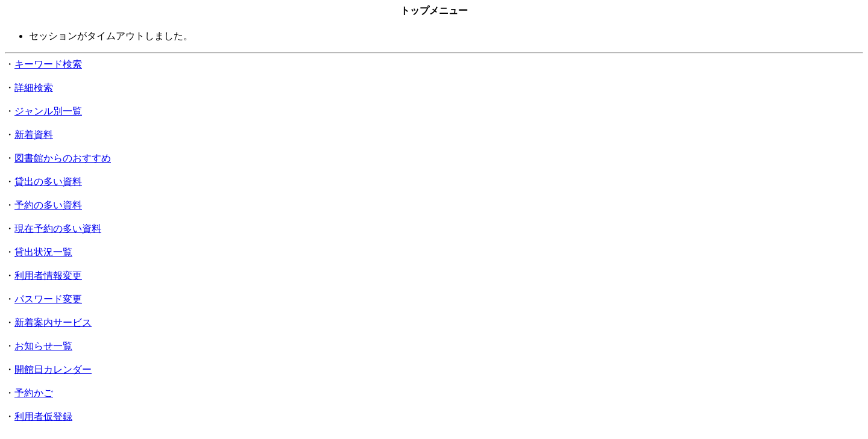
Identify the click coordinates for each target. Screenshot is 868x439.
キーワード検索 (48, 64)
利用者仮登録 (43, 416)
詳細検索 (34, 88)
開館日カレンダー (53, 369)
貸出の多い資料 (48, 182)
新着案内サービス (53, 322)
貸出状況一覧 (43, 252)
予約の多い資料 (48, 205)
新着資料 (34, 135)
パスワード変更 (48, 299)
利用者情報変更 (48, 276)
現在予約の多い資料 (58, 229)
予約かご (34, 393)
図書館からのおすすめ (63, 158)
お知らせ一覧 (43, 346)
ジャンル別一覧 (48, 111)
